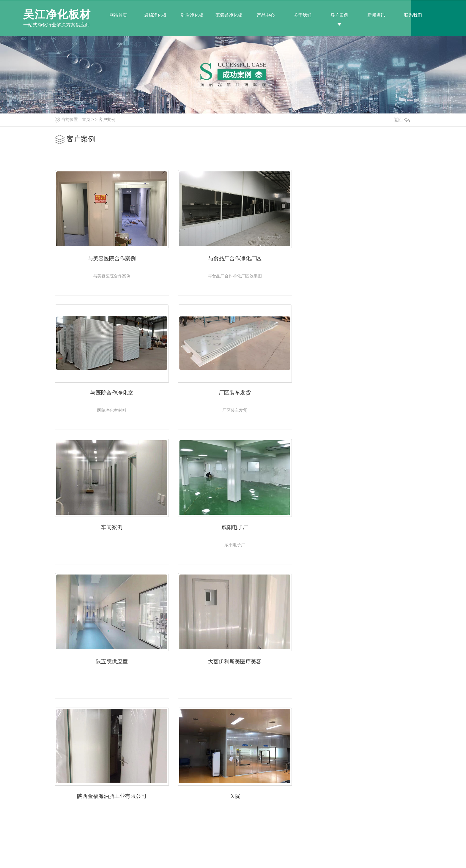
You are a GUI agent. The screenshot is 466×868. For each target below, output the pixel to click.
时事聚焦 (280, 825)
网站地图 (198, 855)
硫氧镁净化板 (229, 15)
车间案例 (233, 392)
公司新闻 (280, 795)
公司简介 (332, 795)
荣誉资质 (332, 815)
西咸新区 (332, 855)
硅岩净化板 (192, 15)
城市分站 (301, 855)
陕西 (317, 855)
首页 (86, 119)
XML (221, 855)
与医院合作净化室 (355, 258)
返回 (402, 120)
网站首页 (118, 15)
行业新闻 (280, 805)
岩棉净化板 (155, 15)
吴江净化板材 (57, 14)
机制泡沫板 (179, 825)
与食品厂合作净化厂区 (233, 258)
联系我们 (413, 15)
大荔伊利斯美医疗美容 (233, 525)
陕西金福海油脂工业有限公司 (355, 525)
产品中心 (266, 15)
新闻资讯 (376, 15)
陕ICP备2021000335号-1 (266, 855)
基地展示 (332, 805)
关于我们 (303, 15)
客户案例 (339, 15)
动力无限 (180, 855)
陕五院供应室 (111, 525)
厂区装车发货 (111, 392)
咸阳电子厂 (355, 392)
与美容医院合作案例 (111, 258)
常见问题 (280, 815)
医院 (111, 659)
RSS (211, 855)
